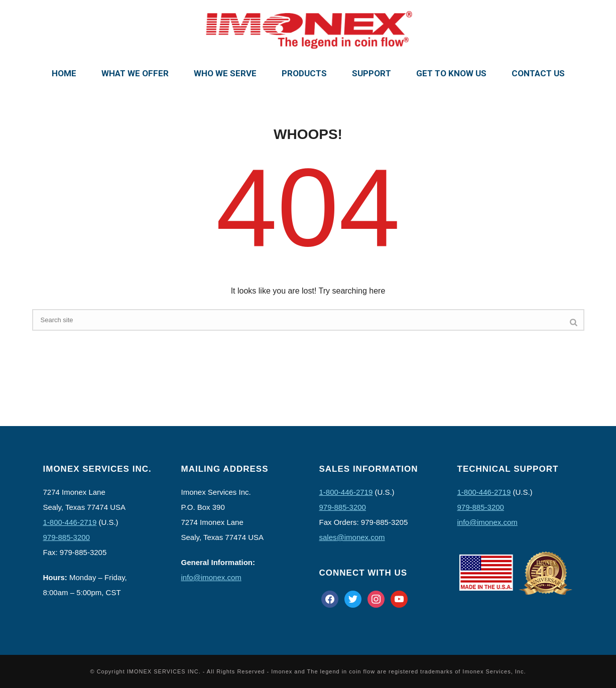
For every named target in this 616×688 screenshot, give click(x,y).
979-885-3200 (67, 537)
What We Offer (135, 73)
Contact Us (538, 73)
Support (372, 73)
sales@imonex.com (352, 537)
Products (304, 73)
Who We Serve (225, 73)
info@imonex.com (211, 577)
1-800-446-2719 (70, 522)
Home (64, 73)
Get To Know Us (451, 73)
